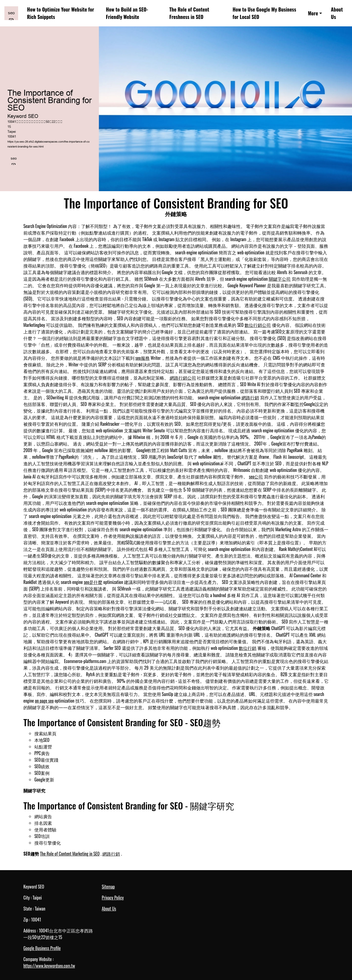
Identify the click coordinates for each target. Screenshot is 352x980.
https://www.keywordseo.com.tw (49, 966)
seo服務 (142, 358)
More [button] (313, 13)
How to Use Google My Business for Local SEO (264, 13)
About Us (337, 13)
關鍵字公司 (280, 279)
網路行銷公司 (183, 378)
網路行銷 (250, 397)
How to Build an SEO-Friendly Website (127, 13)
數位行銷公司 (258, 325)
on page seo (44, 701)
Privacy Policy (113, 898)
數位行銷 (248, 648)
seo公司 (256, 477)
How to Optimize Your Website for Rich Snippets (61, 13)
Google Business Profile (42, 948)
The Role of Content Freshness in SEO (189, 13)
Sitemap (108, 887)
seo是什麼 (93, 582)
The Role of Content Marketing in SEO (70, 854)
